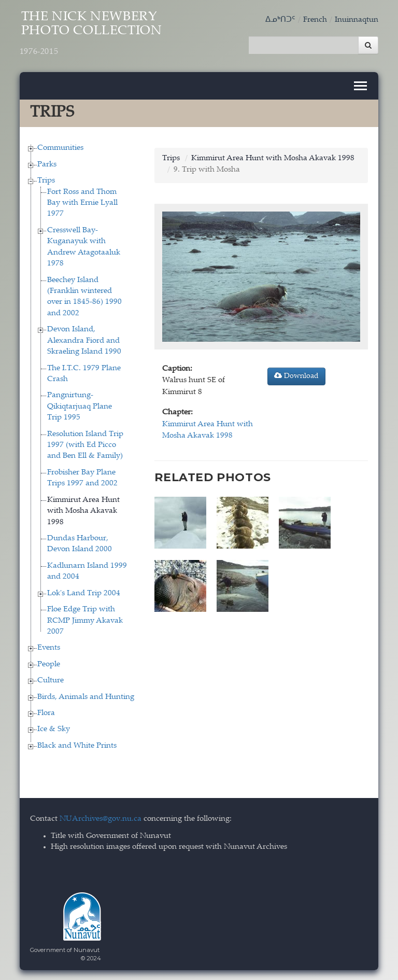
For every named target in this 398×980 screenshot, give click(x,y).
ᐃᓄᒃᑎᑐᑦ (280, 20)
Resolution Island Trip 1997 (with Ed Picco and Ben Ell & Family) (85, 444)
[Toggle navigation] (360, 85)
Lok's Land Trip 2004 (84, 592)
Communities (60, 148)
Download (296, 375)
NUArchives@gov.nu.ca (101, 818)
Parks (47, 164)
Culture (51, 680)
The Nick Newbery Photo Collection (94, 35)
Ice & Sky (54, 729)
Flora (46, 713)
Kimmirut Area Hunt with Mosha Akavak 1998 (83, 510)
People (49, 663)
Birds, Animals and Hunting (86, 696)
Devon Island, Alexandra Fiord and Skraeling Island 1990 (84, 340)
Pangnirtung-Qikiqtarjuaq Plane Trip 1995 (80, 406)
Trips (46, 180)
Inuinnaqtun (357, 20)
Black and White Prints (77, 745)
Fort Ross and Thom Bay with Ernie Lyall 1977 (82, 202)
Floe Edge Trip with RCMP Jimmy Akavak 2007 (85, 620)
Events (49, 647)
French (315, 20)
